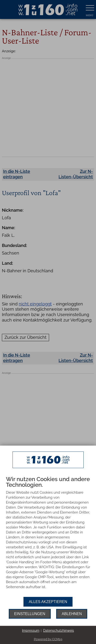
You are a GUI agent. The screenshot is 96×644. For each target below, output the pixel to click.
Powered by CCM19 (48, 639)
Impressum (31, 631)
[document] (48, 537)
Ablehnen (72, 614)
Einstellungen (30, 614)
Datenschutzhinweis (59, 631)
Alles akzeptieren (48, 602)
